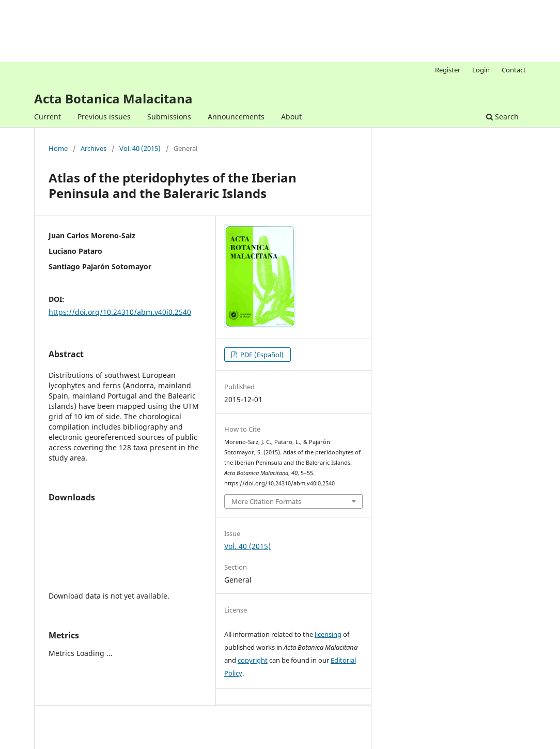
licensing (328, 634)
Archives (94, 149)
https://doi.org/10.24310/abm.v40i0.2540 (120, 312)
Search (502, 117)
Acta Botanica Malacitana (113, 98)
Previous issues (104, 117)
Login (481, 70)
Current (48, 117)
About (291, 117)
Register (448, 70)
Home (58, 149)
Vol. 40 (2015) (140, 149)
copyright (253, 660)
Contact (514, 70)
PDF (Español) (261, 355)
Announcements (236, 117)
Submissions (169, 117)
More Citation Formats (266, 501)
